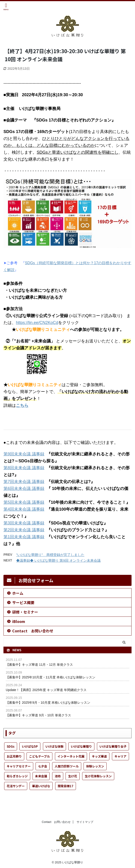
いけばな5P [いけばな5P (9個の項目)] (30, 746)
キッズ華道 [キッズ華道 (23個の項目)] (99, 756)
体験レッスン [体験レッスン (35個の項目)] (95, 766)
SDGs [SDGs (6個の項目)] (11, 746)
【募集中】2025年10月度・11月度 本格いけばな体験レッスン (51, 677)
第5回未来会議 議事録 (24, 502)
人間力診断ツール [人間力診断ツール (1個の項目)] (67, 766)
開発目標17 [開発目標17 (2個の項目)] (66, 786)
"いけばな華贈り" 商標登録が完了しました (50, 555)
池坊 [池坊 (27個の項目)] (58, 776)
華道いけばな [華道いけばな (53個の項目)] (41, 786)
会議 (27, 489)
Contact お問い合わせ (33, 631)
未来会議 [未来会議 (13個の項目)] (41, 776)
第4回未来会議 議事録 (24, 509)
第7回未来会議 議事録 (24, 482)
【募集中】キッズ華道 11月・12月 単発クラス (39, 665)
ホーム (18, 593)
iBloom (19, 621)
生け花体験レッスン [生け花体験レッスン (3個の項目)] (98, 776)
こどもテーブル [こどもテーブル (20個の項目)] (39, 756)
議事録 (38, 489)
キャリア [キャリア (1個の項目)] (120, 756)
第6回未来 (13, 489)
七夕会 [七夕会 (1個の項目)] (43, 766)
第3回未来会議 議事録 (24, 523)
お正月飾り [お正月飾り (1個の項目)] (14, 756)
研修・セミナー (25, 612)
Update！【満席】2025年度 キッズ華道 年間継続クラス (46, 690)
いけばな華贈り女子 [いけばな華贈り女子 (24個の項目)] (113, 746)
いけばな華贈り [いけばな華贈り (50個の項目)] (81, 746)
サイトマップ (85, 822)
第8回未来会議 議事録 (24, 468)
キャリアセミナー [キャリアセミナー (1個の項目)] (19, 766)
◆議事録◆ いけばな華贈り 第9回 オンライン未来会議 (58, 560)
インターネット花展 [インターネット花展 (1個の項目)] (71, 756)
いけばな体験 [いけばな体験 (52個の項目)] (54, 746)
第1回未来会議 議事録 (24, 537)
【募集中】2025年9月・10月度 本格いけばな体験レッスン (48, 703)
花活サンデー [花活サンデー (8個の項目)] (16, 786)
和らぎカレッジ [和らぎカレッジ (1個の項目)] (17, 776)
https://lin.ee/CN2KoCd (37, 323)
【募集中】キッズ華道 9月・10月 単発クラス (38, 715)
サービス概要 (23, 602)
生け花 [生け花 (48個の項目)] (73, 776)
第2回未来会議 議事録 (24, 530)
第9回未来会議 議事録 (24, 454)
